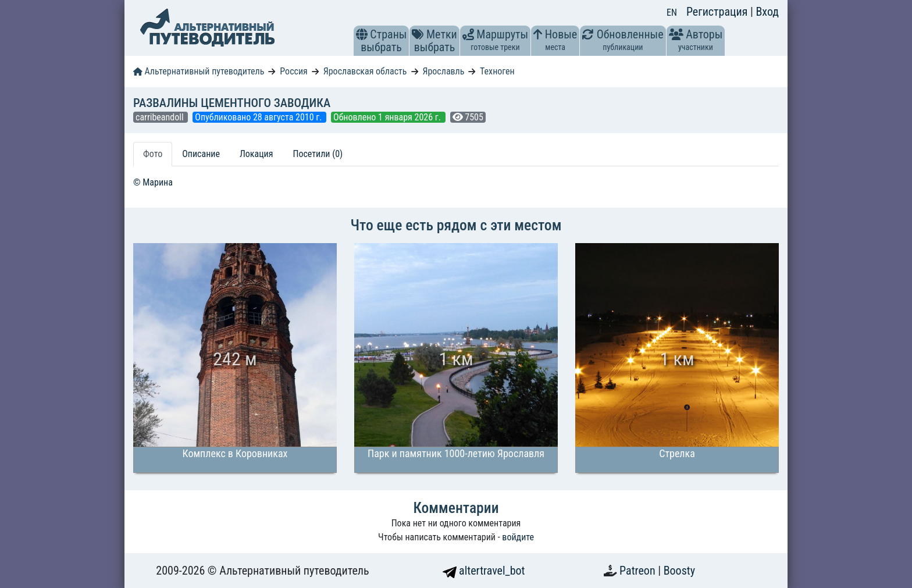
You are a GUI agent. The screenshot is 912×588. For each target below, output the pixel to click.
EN (672, 13)
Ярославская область (365, 71)
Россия (293, 71)
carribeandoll (161, 117)
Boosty (679, 571)
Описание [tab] (201, 154)
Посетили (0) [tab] (318, 154)
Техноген (497, 71)
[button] (362, 34)
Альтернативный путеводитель (199, 71)
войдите (518, 537)
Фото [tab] (153, 154)
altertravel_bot (484, 571)
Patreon (639, 571)
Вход (767, 12)
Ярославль (443, 71)
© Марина (153, 182)
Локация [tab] (256, 154)
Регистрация (718, 12)
